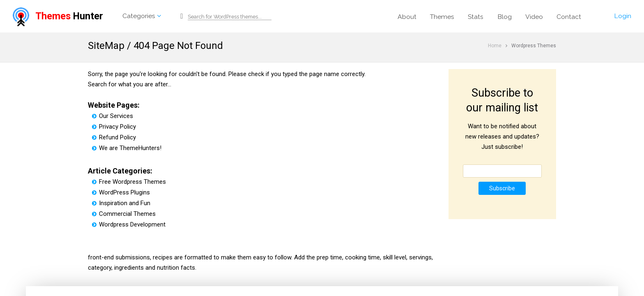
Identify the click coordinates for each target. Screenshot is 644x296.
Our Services (113, 116)
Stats (476, 17)
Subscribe (502, 188)
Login (623, 16)
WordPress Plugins (121, 192)
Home (495, 46)
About (407, 17)
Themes (442, 17)
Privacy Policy (114, 127)
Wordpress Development (129, 224)
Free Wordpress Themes (129, 182)
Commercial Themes (124, 214)
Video (534, 17)
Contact (569, 17)
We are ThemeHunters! (127, 148)
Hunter (58, 16)
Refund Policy (114, 137)
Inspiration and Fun (121, 203)
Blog (505, 17)
